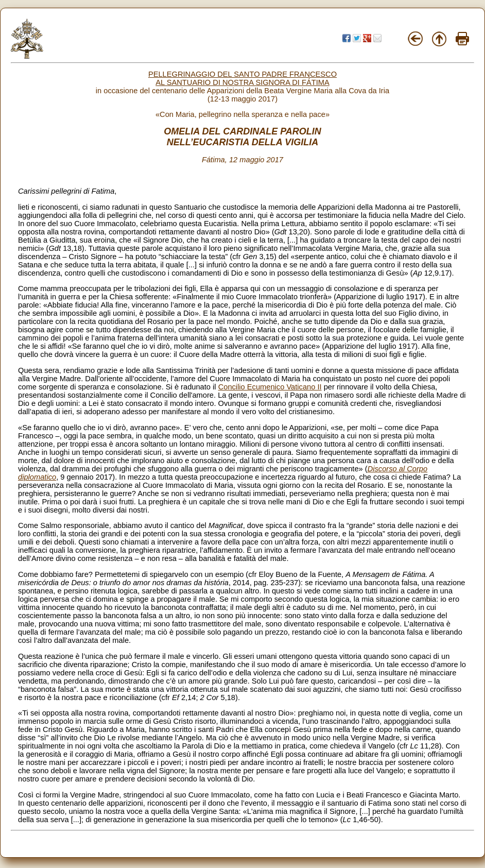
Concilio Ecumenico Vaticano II (270, 387)
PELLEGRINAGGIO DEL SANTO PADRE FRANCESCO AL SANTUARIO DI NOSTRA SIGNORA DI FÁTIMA (242, 78)
